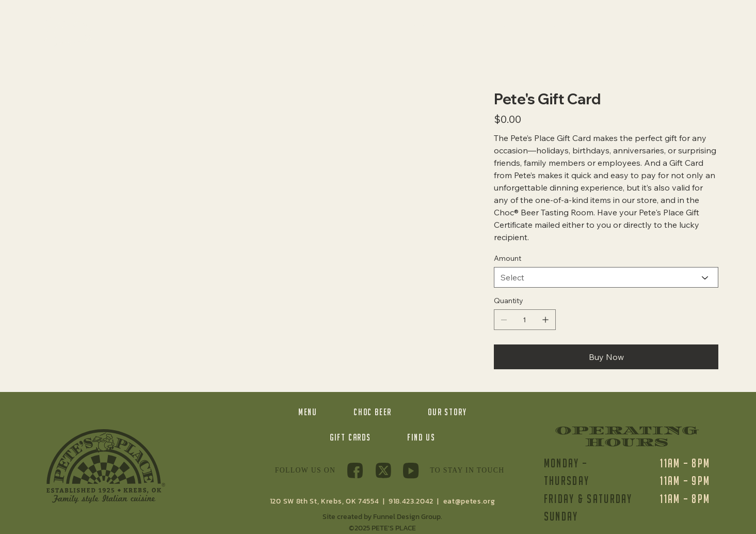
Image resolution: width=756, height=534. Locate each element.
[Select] (606, 277)
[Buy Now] (606, 357)
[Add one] (545, 320)
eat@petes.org (469, 501)
